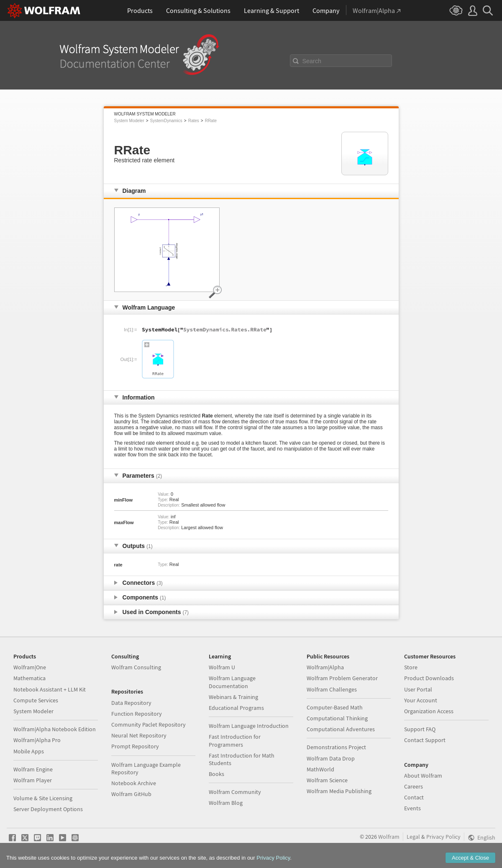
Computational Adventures (341, 729)
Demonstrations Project (336, 747)
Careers (414, 786)
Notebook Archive (134, 783)
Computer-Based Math (335, 707)
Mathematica (29, 678)
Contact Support (425, 740)
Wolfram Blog (226, 803)
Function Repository (137, 714)
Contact (414, 797)
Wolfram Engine (33, 769)
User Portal (418, 689)
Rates (194, 121)
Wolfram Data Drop (331, 758)
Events (412, 808)
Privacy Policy (443, 837)
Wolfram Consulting (136, 667)
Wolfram (389, 837)
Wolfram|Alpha (325, 667)
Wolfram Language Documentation (232, 682)
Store (411, 667)
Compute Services (36, 700)
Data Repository (131, 703)
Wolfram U (222, 667)
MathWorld (320, 769)
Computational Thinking (337, 718)
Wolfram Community (235, 792)
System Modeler (129, 121)
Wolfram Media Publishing (339, 791)
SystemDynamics (166, 121)
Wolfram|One (30, 667)
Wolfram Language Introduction (249, 726)
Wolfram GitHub (131, 794)
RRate (211, 121)
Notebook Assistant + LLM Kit (50, 689)
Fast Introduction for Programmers (235, 740)
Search (312, 61)
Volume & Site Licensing (43, 798)
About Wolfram (423, 776)
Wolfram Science (327, 780)
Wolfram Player (33, 780)
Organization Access (429, 711)
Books (216, 774)
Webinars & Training (233, 697)
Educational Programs (236, 708)
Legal (413, 837)
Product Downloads (429, 678)
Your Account (421, 700)
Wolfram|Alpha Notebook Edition (55, 729)
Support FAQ (420, 729)
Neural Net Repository (139, 735)
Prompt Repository (135, 746)
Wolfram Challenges (332, 689)
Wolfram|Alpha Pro (37, 740)
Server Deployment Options (48, 809)
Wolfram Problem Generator (342, 678)
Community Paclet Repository (149, 725)
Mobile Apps (29, 751)
